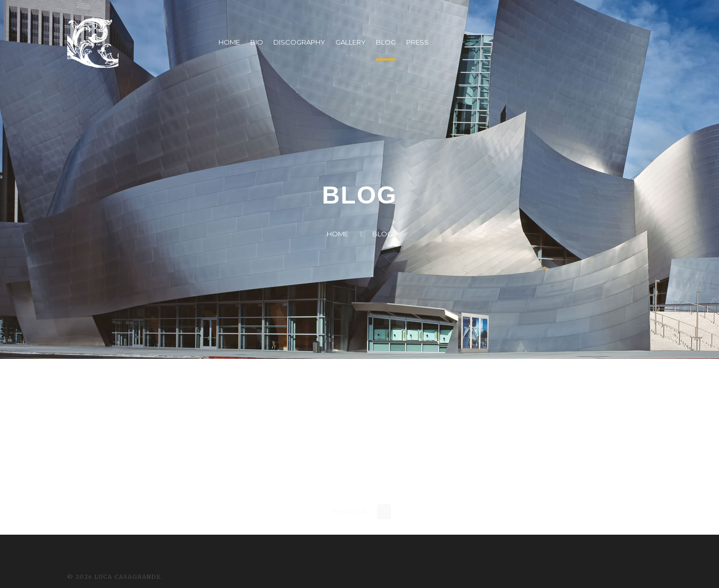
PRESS (417, 42)
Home (337, 234)
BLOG (386, 42)
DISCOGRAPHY (299, 42)
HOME (229, 42)
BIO (257, 42)
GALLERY (351, 42)
